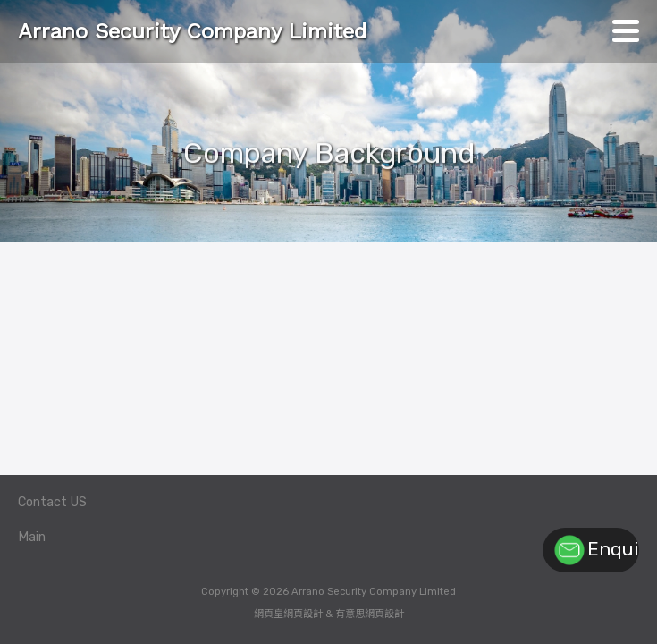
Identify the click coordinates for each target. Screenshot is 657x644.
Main (32, 537)
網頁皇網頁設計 (288, 614)
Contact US (52, 502)
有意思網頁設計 (370, 614)
